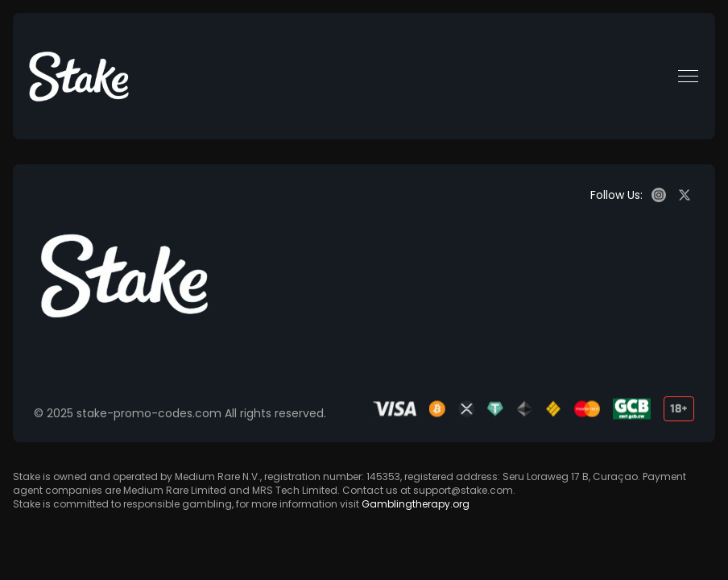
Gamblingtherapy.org (416, 504)
